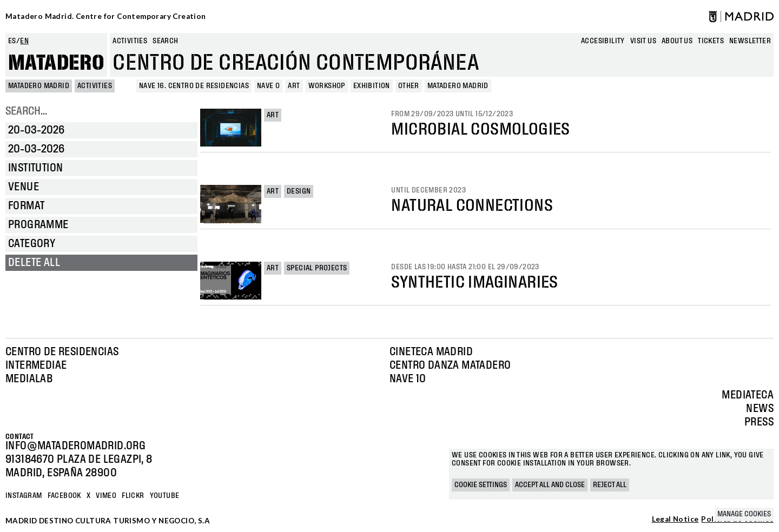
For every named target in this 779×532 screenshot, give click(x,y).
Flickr (133, 496)
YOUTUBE (165, 496)
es (12, 41)
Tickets (711, 41)
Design (299, 191)
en (24, 41)
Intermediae (36, 365)
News (760, 409)
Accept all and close (550, 485)
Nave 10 (408, 379)
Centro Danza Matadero (450, 365)
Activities (130, 41)
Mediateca (748, 395)
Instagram (24, 496)
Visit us (643, 41)
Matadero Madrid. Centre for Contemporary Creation (106, 16)
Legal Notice (675, 520)
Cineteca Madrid (431, 352)
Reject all (610, 485)
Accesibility (603, 41)
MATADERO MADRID (39, 86)
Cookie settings (481, 485)
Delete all (34, 263)
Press (759, 422)
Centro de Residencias (62, 352)
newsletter (750, 41)
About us (677, 41)
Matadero (56, 63)
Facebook (64, 496)
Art (273, 115)
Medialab (29, 379)
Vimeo (106, 496)
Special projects (317, 268)
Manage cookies (744, 514)
